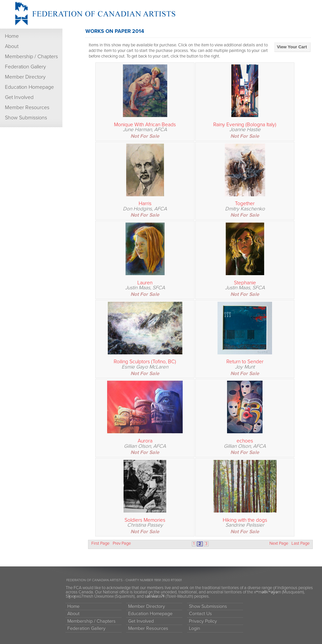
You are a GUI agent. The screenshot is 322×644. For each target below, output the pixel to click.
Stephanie (245, 283)
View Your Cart (292, 47)
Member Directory (25, 77)
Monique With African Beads (145, 125)
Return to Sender (245, 362)
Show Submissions (26, 118)
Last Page (300, 544)
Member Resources (27, 107)
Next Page (279, 544)
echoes (245, 441)
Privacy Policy (203, 621)
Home (12, 36)
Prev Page (122, 544)
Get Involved (19, 97)
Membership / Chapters (31, 57)
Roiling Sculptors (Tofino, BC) (145, 362)
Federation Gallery (25, 67)
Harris (145, 203)
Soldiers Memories (145, 520)
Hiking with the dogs (245, 520)
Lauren (145, 283)
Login (195, 628)
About (12, 46)
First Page (100, 544)
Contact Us (200, 614)
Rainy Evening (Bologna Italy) (245, 125)
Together (245, 203)
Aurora (145, 441)
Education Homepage (29, 87)
